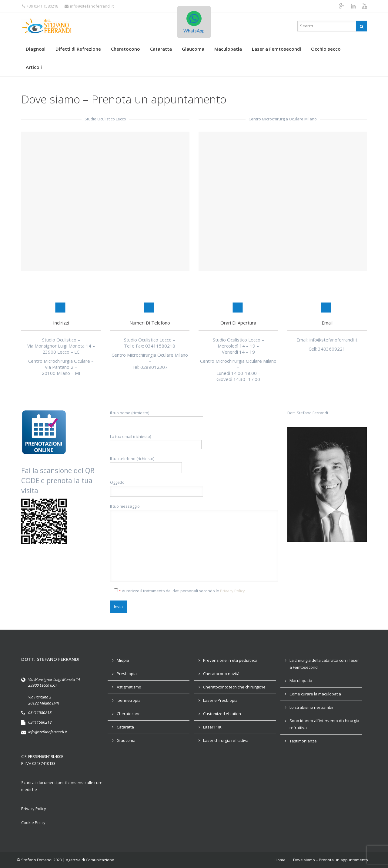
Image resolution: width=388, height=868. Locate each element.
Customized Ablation (222, 714)
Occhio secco (326, 49)
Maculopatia (228, 49)
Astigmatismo (129, 687)
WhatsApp (194, 22)
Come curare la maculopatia (315, 694)
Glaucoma (193, 49)
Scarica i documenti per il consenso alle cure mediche (62, 786)
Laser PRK (212, 727)
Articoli (34, 67)
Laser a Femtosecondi (276, 49)
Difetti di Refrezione (78, 49)
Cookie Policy (33, 823)
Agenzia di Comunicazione (90, 860)
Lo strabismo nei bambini (313, 707)
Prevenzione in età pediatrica (230, 660)
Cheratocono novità (221, 674)
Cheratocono (125, 49)
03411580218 (40, 712)
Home (280, 860)
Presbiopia (127, 674)
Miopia (123, 660)
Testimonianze (303, 741)
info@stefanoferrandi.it (89, 6)
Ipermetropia (129, 700)
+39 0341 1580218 (40, 6)
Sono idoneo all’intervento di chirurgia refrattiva (324, 724)
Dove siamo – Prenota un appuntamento (331, 860)
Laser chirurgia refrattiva (226, 740)
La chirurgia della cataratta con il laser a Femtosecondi (324, 664)
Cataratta (161, 49)
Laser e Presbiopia (220, 700)
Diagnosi (36, 49)
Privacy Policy (232, 591)
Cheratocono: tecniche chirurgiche (234, 687)
